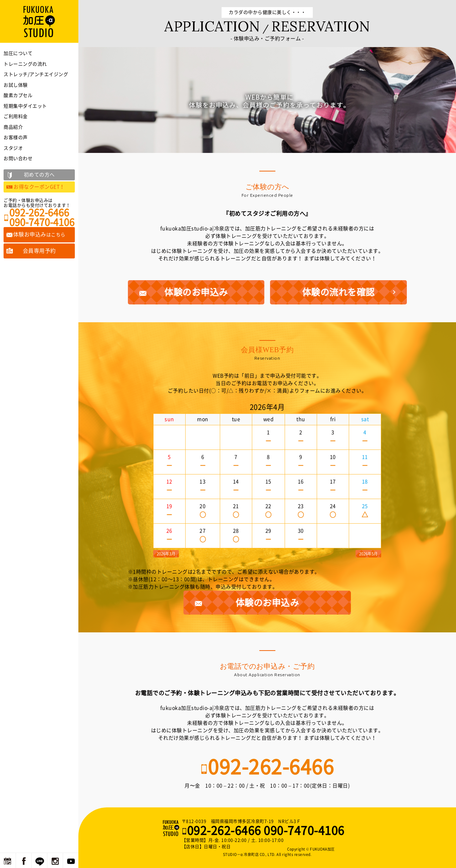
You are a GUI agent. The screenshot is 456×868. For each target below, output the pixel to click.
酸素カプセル (18, 95)
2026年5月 (368, 554)
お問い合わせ (18, 158)
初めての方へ (39, 175)
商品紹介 (13, 127)
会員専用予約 (39, 251)
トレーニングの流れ (25, 64)
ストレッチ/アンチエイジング (36, 74)
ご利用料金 (16, 116)
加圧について (18, 53)
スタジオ (13, 148)
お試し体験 (16, 85)
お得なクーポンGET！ (39, 187)
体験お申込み (39, 234)
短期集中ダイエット (25, 106)
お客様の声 (16, 137)
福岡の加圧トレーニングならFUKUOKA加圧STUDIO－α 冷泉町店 (172, 828)
